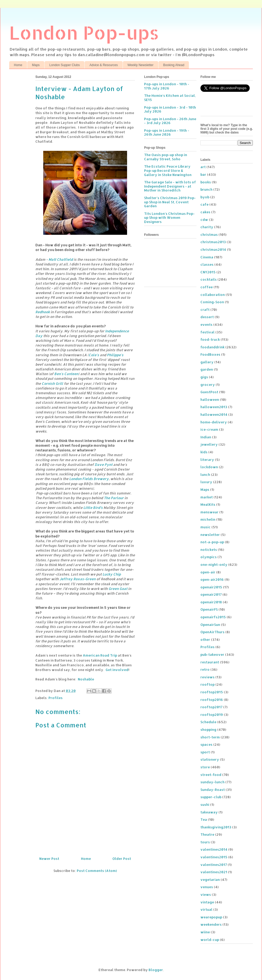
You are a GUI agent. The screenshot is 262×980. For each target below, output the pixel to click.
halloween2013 (214, 407)
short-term (210, 737)
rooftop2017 (211, 707)
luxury (206, 482)
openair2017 (211, 594)
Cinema (207, 257)
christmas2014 (213, 249)
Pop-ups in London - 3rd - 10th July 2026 (170, 109)
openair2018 (211, 602)
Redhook (43, 312)
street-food (211, 775)
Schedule (208, 722)
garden (207, 369)
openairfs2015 (213, 617)
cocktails (209, 279)
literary (207, 460)
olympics (209, 557)
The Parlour (114, 498)
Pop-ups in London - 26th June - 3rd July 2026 (170, 121)
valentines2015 (214, 857)
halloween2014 (214, 414)
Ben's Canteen (66, 374)
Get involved (117, 670)
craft (205, 310)
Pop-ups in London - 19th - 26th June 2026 (167, 132)
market (207, 497)
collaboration (213, 295)
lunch (205, 475)
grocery (208, 385)
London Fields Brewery (89, 479)
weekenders (211, 924)
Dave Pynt (103, 465)
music (206, 527)
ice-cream (209, 429)
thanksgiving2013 (216, 827)
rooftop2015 (212, 692)
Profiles (56, 698)
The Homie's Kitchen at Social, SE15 (170, 98)
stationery (210, 759)
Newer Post (49, 859)
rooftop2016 (212, 700)
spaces (206, 744)
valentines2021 (214, 872)
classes (207, 264)
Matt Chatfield (61, 259)
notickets (209, 550)
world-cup (210, 940)
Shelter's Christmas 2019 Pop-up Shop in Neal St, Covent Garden (170, 202)
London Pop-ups (84, 32)
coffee (207, 287)
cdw (204, 220)
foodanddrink (212, 347)
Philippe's (115, 355)
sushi (205, 805)
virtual (206, 909)
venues (207, 887)
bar (203, 174)
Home (18, 65)
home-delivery (214, 422)
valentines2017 (214, 865)
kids (204, 452)
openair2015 (211, 587)
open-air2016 (212, 579)
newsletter (210, 535)
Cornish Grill (52, 384)
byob (205, 197)
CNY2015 (208, 272)
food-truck (210, 339)
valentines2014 (214, 849)
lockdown (209, 467)
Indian (206, 437)
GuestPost (209, 392)
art (203, 167)
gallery (207, 362)
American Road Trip (100, 655)
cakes (205, 212)
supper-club (211, 797)
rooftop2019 (212, 715)
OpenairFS (209, 609)
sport (205, 752)
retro (205, 669)
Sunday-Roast (213, 790)
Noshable (86, 679)
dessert (207, 317)
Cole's (94, 355)
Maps (36, 65)
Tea (204, 819)
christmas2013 (213, 242)
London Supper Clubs (64, 65)
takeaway (209, 812)
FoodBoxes (210, 354)
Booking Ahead (174, 65)
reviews (208, 677)
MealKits (208, 504)
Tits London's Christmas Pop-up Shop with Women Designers (169, 218)
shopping (208, 729)
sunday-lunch (212, 782)
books (206, 182)
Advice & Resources (103, 65)
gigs (204, 377)
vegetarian (210, 880)
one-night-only (214, 564)
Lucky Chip (112, 574)
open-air (208, 572)
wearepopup (211, 917)
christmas (209, 235)
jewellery (209, 444)
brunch (206, 189)
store (205, 767)
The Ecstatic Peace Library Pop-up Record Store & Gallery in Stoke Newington (168, 170)
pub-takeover (212, 654)
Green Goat (118, 589)
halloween (210, 400)
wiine (205, 932)
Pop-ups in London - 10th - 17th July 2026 (167, 86)
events (206, 324)
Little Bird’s (93, 508)
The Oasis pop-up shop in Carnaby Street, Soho (166, 157)
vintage (207, 902)
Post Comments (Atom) (97, 871)
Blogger (156, 970)
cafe (204, 204)
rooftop (208, 684)
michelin (208, 519)
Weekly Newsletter (141, 65)
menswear (209, 512)
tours (205, 842)
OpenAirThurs (212, 632)
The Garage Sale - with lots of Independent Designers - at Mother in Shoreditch (170, 186)
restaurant (210, 662)
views (206, 894)
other (205, 640)
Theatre (207, 834)
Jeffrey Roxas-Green (78, 579)
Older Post (122, 859)
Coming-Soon (212, 302)
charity (207, 227)
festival (208, 332)
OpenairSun (210, 625)
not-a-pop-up (212, 542)
